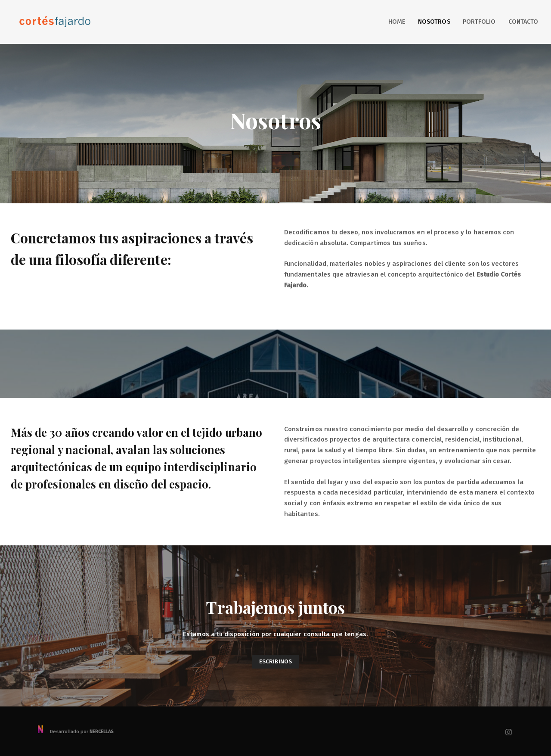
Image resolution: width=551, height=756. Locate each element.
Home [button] (397, 22)
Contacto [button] (523, 22)
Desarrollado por (75, 732)
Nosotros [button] (434, 22)
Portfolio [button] (479, 22)
